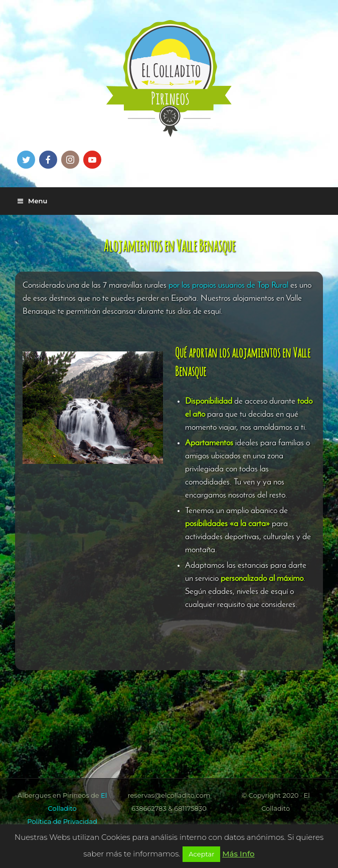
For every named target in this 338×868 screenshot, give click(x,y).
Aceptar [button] (201, 854)
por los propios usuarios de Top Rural (228, 285)
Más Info (238, 854)
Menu (32, 201)
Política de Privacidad (62, 821)
